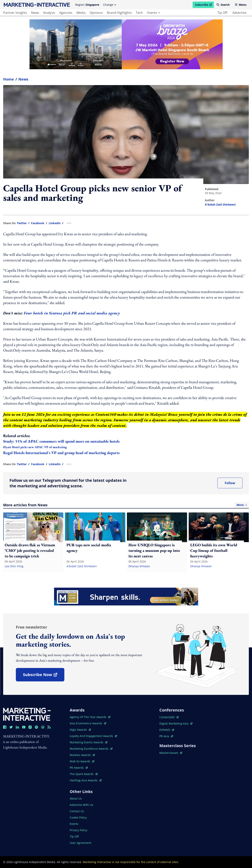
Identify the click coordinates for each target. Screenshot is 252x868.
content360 (169, 717)
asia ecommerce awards (88, 723)
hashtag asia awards (86, 780)
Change (110, 5)
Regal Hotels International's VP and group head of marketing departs (61, 453)
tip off (222, 13)
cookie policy (78, 817)
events (154, 13)
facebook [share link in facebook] (38, 223)
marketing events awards (88, 742)
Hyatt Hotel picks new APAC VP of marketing (35, 447)
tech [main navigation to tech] (139, 13)
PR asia (166, 736)
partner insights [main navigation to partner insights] (15, 13)
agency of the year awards (90, 717)
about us (76, 798)
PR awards (79, 768)
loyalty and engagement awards (93, 736)
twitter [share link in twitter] (22, 223)
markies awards (82, 755)
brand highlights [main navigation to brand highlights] (119, 13)
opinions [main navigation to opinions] (96, 13)
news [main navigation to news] (35, 13)
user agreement (80, 843)
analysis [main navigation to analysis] (49, 13)
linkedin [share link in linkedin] (55, 223)
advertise (239, 13)
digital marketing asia (176, 723)
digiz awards (80, 730)
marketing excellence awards (91, 749)
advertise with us (81, 805)
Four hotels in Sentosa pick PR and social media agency (72, 313)
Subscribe (204, 5)
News (23, 79)
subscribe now (44, 676)
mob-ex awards (82, 761)
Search (223, 5)
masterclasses (171, 753)
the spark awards (84, 774)
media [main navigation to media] (81, 13)
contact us (77, 811)
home (9, 79)
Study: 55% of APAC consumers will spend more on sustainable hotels (61, 441)
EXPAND (167, 730)
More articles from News (126, 505)
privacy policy (78, 830)
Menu (241, 5)
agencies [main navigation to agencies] (66, 13)
